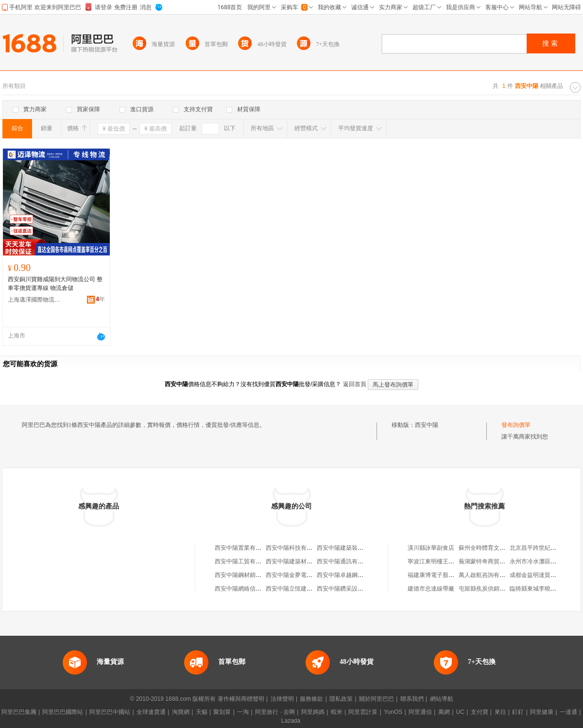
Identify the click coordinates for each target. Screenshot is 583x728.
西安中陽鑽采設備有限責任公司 (358, 589)
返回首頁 (355, 384)
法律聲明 (282, 699)
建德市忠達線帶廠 (431, 589)
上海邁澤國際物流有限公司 (34, 300)
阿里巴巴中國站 (110, 712)
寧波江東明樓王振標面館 (440, 561)
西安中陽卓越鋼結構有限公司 (355, 575)
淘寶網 (181, 712)
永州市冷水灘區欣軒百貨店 (545, 561)
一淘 (243, 712)
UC (460, 712)
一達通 (568, 712)
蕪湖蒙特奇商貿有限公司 (491, 561)
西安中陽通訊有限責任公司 (352, 561)
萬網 (444, 712)
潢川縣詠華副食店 (431, 548)
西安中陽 (427, 425)
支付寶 (480, 712)
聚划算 (222, 712)
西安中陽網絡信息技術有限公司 (256, 589)
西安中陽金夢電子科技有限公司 (307, 575)
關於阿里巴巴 (377, 699)
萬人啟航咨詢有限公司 (488, 575)
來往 (500, 712)
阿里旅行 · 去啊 (275, 712)
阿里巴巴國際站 (63, 712)
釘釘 (518, 712)
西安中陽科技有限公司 (295, 548)
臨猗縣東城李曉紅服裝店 (542, 589)
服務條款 (311, 699)
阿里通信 (420, 712)
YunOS (393, 712)
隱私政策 (341, 699)
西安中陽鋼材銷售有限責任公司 (256, 575)
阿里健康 (542, 712)
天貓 (202, 712)
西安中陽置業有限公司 (244, 548)
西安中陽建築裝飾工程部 (349, 548)
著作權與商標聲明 (241, 699)
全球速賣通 (151, 712)
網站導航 (442, 699)
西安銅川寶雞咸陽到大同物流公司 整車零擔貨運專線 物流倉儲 (55, 284)
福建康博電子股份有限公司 (443, 575)
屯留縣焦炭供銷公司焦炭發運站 (499, 589)
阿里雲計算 (363, 712)
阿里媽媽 (313, 712)
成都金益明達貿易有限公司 (545, 575)
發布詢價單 (516, 425)
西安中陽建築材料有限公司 (301, 561)
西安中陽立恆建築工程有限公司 (307, 589)
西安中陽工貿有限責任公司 (250, 561)
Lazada (291, 721)
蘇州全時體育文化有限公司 (494, 548)
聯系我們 (412, 699)
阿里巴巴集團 (19, 712)
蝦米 (337, 712)
